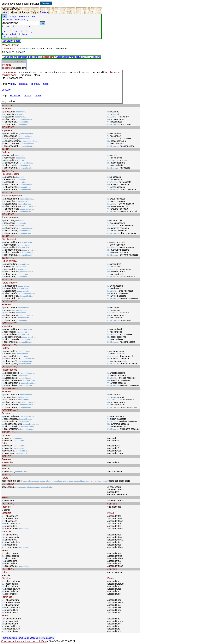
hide (13, 84)
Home (5, 12)
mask (46, 84)
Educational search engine (24, 12)
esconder (15, 96)
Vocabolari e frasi (11, 41)
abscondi (34, 638)
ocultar (28, 96)
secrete (35, 84)
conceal (23, 84)
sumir (38, 96)
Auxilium (45, 12)
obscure (6, 90)
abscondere (36, 57)
